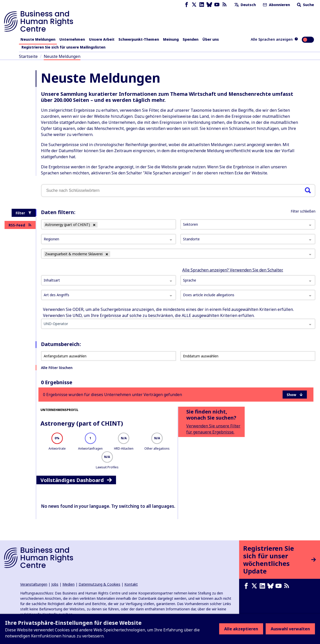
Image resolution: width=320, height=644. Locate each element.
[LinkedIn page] (202, 5)
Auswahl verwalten (290, 629)
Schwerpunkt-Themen (139, 39)
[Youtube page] (217, 5)
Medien (68, 584)
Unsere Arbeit (102, 39)
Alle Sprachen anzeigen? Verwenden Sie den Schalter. (233, 270)
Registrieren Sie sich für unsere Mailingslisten (63, 47)
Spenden (191, 39)
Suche (305, 5)
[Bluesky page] (209, 5)
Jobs (55, 584)
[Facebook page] (187, 5)
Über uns (211, 39)
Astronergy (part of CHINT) (82, 423)
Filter (24, 213)
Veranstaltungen (34, 584)
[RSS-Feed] (224, 5)
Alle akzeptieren (241, 629)
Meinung (171, 39)
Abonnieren (276, 5)
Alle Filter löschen (57, 368)
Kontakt (131, 584)
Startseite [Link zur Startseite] (28, 56)
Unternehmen (72, 39)
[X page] (194, 5)
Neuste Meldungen (38, 39)
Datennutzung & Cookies (99, 584)
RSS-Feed (20, 225)
